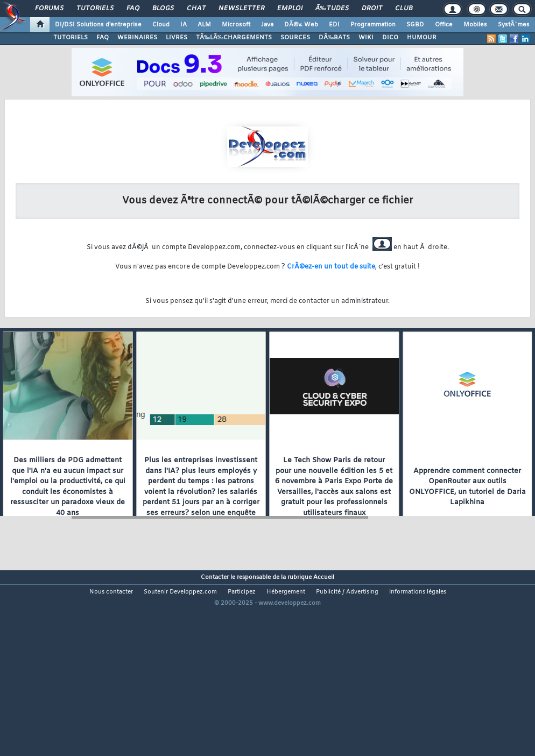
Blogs (163, 9)
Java (267, 25)
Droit (372, 9)
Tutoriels (95, 9)
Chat (196, 9)
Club (404, 9)
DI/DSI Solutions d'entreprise (98, 25)
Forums (49, 9)
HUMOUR (422, 38)
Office (444, 25)
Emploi (290, 9)
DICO (390, 38)
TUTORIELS (71, 38)
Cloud (161, 25)
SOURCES (295, 38)
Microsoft (236, 25)
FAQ (133, 9)
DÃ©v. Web (301, 25)
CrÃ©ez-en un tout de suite (331, 267)
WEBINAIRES (137, 38)
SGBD (415, 25)
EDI (334, 25)
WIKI (366, 38)
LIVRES (177, 38)
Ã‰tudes (332, 9)
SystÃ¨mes (514, 25)
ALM (204, 25)
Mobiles (475, 25)
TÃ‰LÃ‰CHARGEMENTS (234, 38)
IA (184, 25)
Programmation (373, 25)
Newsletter (241, 9)
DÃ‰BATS (334, 38)
